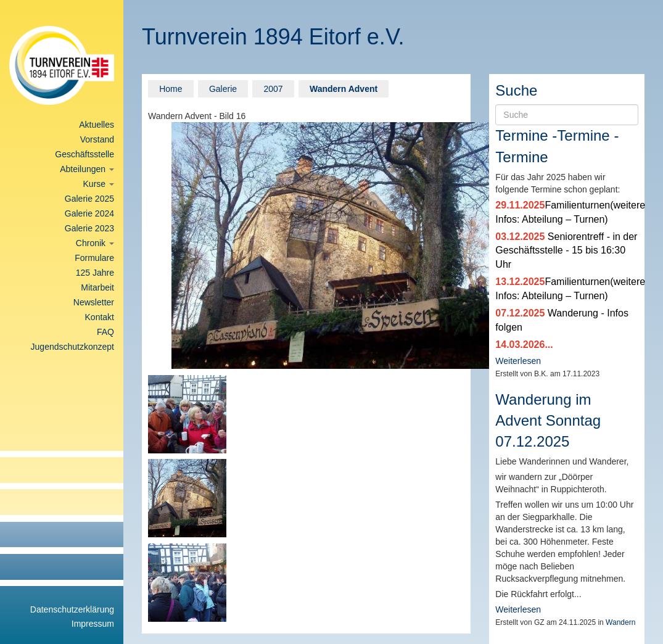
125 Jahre (95, 273)
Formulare (94, 258)
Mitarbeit (97, 287)
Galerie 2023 (89, 228)
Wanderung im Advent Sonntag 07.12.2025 (548, 421)
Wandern (620, 622)
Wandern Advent (344, 89)
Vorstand (97, 139)
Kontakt (100, 317)
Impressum (93, 624)
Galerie (223, 89)
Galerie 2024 (89, 213)
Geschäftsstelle (84, 154)
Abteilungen (87, 169)
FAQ (105, 332)
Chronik (95, 243)
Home (171, 89)
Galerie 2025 (89, 199)
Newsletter (94, 302)
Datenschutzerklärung (72, 609)
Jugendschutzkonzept (72, 347)
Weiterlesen (518, 361)
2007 (273, 89)
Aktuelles (97, 125)
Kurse (99, 184)
